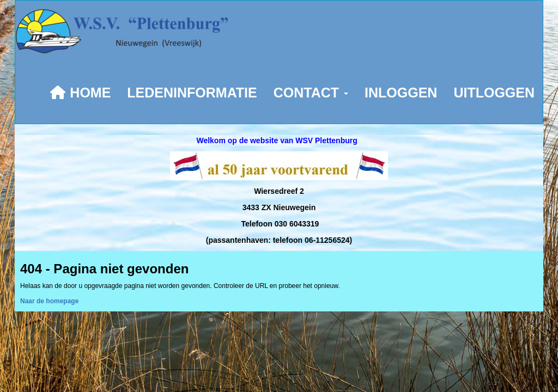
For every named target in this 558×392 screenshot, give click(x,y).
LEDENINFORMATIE (192, 93)
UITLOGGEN (494, 93)
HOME (80, 93)
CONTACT (311, 93)
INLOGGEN (401, 93)
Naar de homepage (49, 301)
